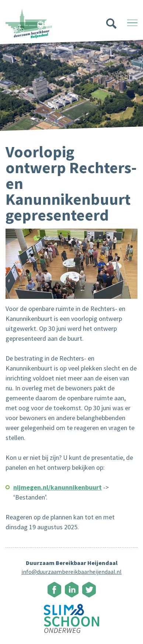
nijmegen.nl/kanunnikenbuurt (57, 487)
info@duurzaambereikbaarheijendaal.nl (71, 572)
